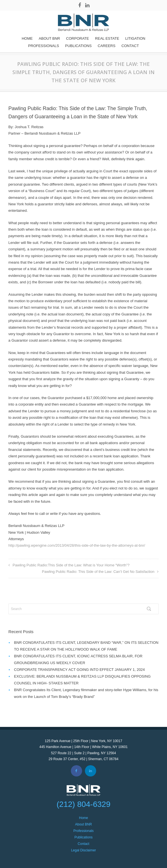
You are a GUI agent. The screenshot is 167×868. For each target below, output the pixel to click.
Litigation (135, 38)
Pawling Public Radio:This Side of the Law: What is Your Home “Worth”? (71, 565)
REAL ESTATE (107, 38)
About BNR (49, 38)
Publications (78, 46)
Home (27, 38)
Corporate (77, 38)
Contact (130, 46)
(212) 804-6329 (83, 804)
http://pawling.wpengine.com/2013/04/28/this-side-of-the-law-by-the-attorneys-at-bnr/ (77, 545)
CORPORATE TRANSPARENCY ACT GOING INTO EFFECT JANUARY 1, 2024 (79, 670)
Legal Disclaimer (84, 850)
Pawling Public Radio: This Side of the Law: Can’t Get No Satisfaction (98, 572)
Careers (107, 46)
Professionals (44, 46)
